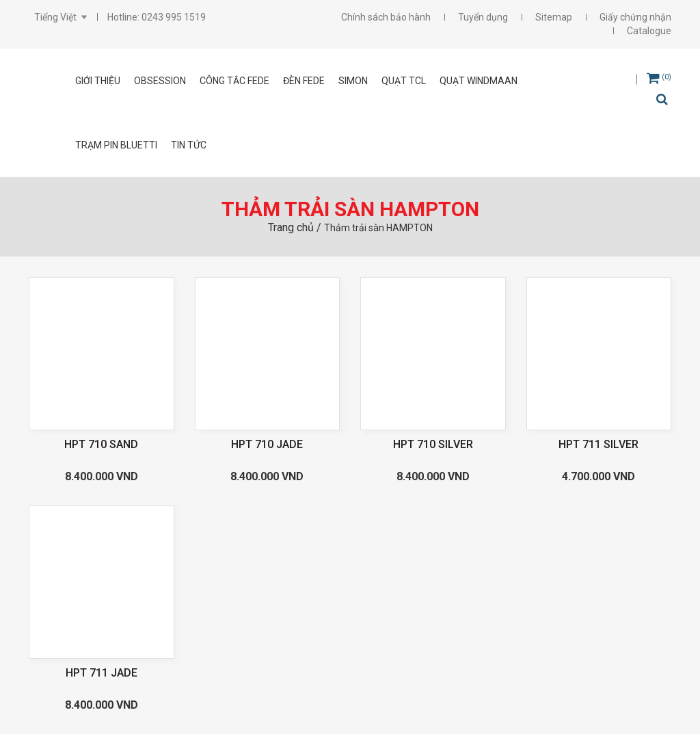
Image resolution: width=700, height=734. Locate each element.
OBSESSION (160, 81)
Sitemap (554, 17)
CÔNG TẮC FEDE (234, 81)
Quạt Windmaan (479, 81)
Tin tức (189, 145)
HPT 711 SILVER (598, 444)
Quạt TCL (404, 81)
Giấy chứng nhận (635, 17)
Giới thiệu (98, 81)
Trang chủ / (296, 227)
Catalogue (649, 31)
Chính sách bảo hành (386, 17)
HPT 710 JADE (267, 444)
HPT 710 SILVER (433, 444)
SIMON (353, 81)
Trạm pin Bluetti (116, 145)
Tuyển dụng (483, 17)
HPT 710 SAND (101, 444)
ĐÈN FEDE (304, 81)
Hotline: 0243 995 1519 (157, 17)
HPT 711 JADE (102, 673)
